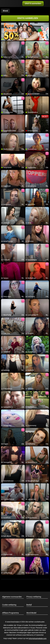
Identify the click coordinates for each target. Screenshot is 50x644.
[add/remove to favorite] (3, 43)
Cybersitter (40, 635)
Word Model (31, 613)
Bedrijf (29, 605)
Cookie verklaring (9, 605)
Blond (5, 11)
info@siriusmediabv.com (38, 638)
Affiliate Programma (10, 613)
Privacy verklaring (34, 597)
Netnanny (30, 635)
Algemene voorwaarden (12, 597)
